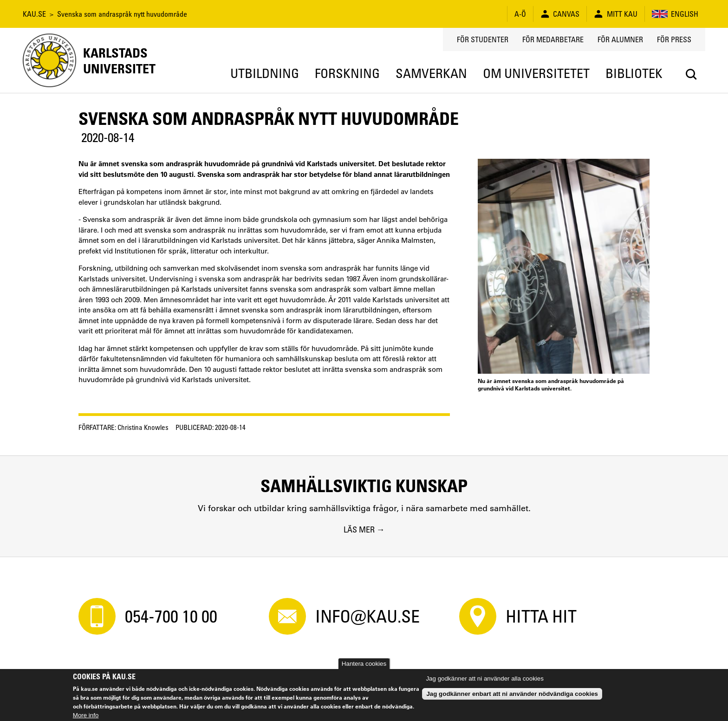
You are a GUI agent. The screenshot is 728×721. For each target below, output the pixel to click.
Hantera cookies (364, 664)
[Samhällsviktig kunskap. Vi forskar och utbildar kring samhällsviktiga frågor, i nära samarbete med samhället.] (364, 506)
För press (674, 39)
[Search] (691, 74)
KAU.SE (34, 14)
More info (86, 715)
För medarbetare (553, 39)
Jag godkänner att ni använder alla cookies (484, 679)
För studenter (483, 39)
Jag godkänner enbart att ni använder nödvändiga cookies (512, 694)
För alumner (620, 39)
